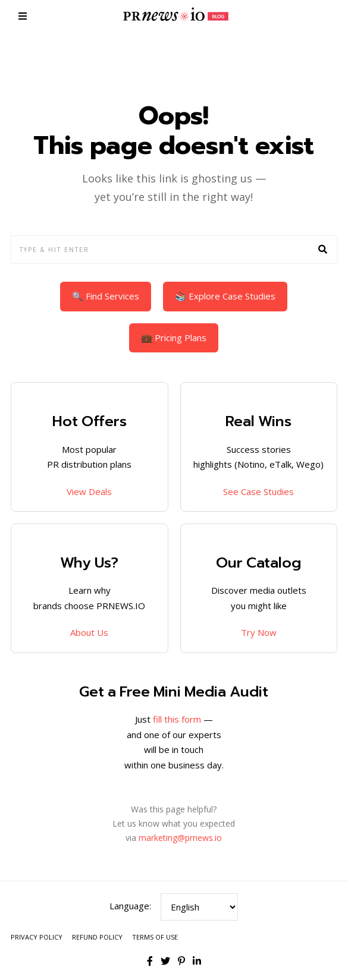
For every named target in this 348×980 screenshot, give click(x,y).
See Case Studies (258, 491)
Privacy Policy (37, 937)
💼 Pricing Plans (174, 338)
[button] (323, 250)
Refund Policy (97, 937)
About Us (89, 632)
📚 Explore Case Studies (225, 296)
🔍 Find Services (106, 296)
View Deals (89, 491)
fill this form (177, 719)
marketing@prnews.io (180, 838)
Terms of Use (155, 937)
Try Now (259, 632)
